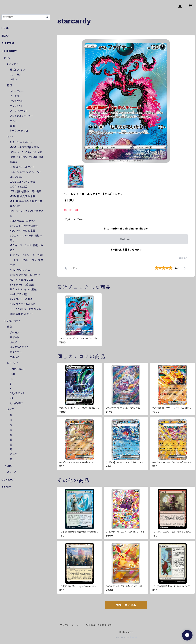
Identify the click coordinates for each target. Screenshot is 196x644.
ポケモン (14, 333)
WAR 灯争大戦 (18, 294)
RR (12, 379)
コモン (13, 79)
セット (10, 136)
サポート (14, 337)
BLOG (5, 36)
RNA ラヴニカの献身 (21, 299)
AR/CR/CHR (17, 393)
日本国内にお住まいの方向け (126, 250)
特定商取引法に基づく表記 (99, 625)
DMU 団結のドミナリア (23, 221)
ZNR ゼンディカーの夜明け (25, 275)
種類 (10, 85)
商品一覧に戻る (126, 605)
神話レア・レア (18, 70)
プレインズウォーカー (22, 116)
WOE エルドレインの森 (23, 182)
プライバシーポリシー (70, 625)
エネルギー (16, 357)
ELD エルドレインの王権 (23, 289)
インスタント (16, 101)
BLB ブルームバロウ (21, 142)
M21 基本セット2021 (21, 280)
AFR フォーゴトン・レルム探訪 (26, 255)
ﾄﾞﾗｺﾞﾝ (14, 454)
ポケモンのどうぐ (19, 347)
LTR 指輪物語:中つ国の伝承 (26, 191)
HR (12, 398)
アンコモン (16, 74)
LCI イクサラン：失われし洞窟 (26, 152)
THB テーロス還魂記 (22, 285)
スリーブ (12, 472)
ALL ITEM (8, 43)
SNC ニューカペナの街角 (24, 226)
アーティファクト (19, 111)
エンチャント (16, 106)
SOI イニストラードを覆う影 (25, 309)
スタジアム (16, 352)
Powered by (126, 638)
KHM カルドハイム (20, 270)
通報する (183, 258)
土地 (12, 126)
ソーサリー (16, 96)
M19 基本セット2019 (21, 314)
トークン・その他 (19, 130)
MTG (7, 58)
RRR (12, 374)
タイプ (10, 409)
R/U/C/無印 (16, 403)
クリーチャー (17, 91)
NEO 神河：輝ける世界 (23, 231)
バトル (13, 121)
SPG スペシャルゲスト (22, 167)
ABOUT (6, 487)
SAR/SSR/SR (18, 369)
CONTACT (8, 480)
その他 (8, 466)
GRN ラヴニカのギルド (22, 304)
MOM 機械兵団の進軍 (22, 196)
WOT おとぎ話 (18, 187)
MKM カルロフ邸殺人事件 (25, 147)
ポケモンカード (12, 321)
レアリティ (12, 64)
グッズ (13, 342)
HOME (5, 28)
